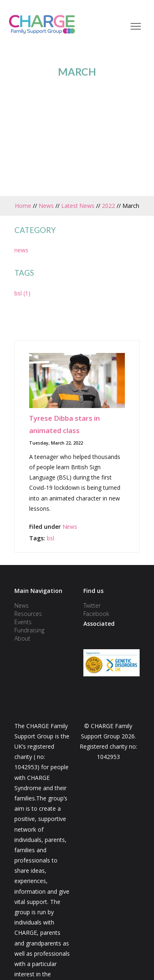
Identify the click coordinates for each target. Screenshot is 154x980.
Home (23, 206)
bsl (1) (22, 293)
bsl (51, 538)
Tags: (38, 538)
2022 (108, 206)
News (46, 206)
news (21, 250)
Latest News (78, 206)
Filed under (45, 527)
